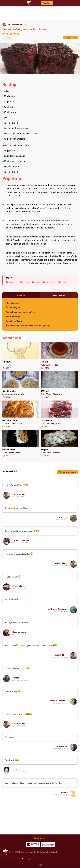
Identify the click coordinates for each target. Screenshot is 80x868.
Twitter (15, 859)
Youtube (21, 859)
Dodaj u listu (70, 37)
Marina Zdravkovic (59, 701)
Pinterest (37, 859)
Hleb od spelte (13, 303)
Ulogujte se (47, 3)
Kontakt (54, 852)
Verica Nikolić (19, 25)
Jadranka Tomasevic (58, 609)
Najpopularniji (59, 295)
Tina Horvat (62, 746)
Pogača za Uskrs (14, 321)
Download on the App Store (33, 844)
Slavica (16, 678)
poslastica (51, 282)
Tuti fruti (21, 356)
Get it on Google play (48, 844)
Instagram (29, 859)
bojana (64, 792)
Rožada (59, 356)
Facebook (7, 859)
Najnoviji (21, 295)
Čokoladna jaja (13, 308)
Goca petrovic (19, 632)
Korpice (59, 443)
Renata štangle (13, 317)
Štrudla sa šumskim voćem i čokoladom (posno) (28, 325)
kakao (26, 282)
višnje (37, 282)
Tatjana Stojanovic (21, 540)
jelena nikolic (18, 586)
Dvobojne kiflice (21, 414)
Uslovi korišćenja (36, 852)
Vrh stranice (39, 838)
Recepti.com (5, 852)
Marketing (46, 852)
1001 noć (59, 385)
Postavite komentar (67, 472)
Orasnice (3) (59, 414)
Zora (15, 769)
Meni (40, 865)
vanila (64, 282)
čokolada (13, 282)
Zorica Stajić (62, 517)
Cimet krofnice (21, 385)
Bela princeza (21, 443)
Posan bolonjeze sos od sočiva (20, 312)
